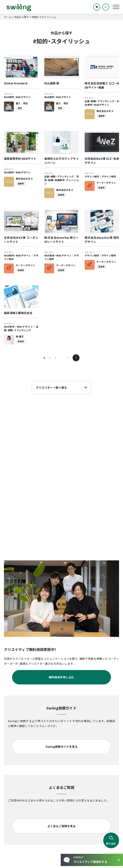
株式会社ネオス (105, 111)
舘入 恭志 (22, 103)
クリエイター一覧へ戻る (51, 387)
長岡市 (102, 116)
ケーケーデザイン (106, 183)
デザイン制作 (92, 176)
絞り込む (111, 840)
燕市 (20, 108)
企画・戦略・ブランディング (99, 101)
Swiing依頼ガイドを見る (62, 747)
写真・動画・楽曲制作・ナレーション (61, 180)
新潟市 (102, 188)
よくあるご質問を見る (62, 826)
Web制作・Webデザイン (17, 97)
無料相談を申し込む (62, 677)
